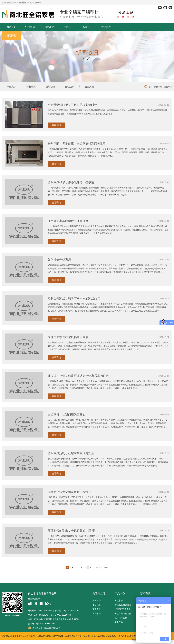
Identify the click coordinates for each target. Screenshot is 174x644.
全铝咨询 (70, 87)
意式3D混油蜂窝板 (123, 605)
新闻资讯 (158, 87)
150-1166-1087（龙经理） (50, 611)
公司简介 (97, 601)
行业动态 (31, 87)
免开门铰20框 (121, 618)
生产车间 (97, 614)
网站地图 (136, 640)
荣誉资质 (97, 609)
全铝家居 (119, 601)
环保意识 (11, 87)
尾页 (106, 567)
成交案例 (89, 87)
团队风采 (97, 605)
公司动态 (50, 87)
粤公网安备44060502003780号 (44, 628)
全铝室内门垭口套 (123, 614)
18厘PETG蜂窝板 (123, 609)
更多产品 (119, 622)
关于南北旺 (99, 594)
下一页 (98, 567)
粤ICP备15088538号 (45, 624)
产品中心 (120, 594)
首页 (148, 87)
